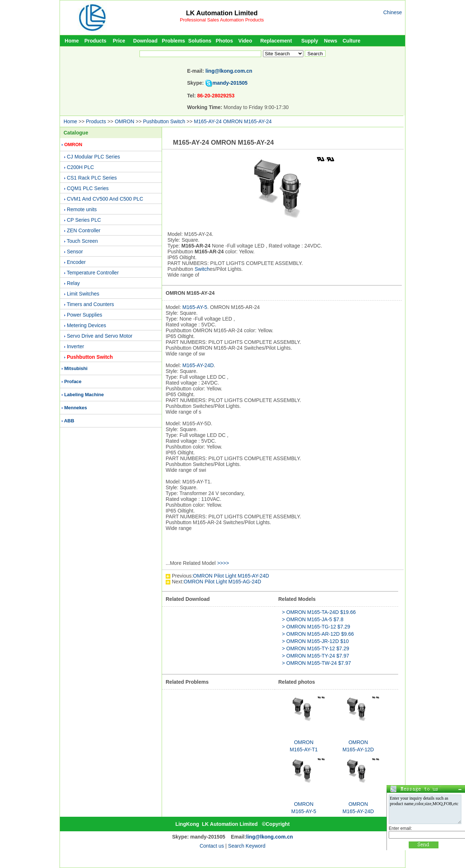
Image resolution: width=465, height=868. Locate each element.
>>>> (223, 563)
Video (245, 41)
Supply (310, 41)
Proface (73, 381)
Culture (351, 41)
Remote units (82, 209)
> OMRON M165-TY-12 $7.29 (316, 648)
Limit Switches (83, 294)
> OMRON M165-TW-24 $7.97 (316, 663)
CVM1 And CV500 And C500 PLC (105, 199)
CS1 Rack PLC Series (92, 178)
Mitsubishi (76, 368)
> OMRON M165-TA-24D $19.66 (319, 612)
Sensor (75, 252)
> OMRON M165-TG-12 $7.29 (316, 627)
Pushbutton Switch (164, 121)
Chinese (393, 12)
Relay (73, 283)
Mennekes (76, 408)
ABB (69, 421)
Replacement (276, 41)
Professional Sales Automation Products (222, 20)
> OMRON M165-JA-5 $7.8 (313, 619)
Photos (224, 41)
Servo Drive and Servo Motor (100, 336)
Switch (202, 269)
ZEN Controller (84, 230)
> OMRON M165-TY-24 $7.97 (316, 656)
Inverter (75, 346)
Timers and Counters (90, 304)
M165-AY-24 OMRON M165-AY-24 (233, 121)
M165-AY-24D (198, 365)
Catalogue (76, 133)
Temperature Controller (93, 273)
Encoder (76, 262)
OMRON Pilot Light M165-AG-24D (223, 582)
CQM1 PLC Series (88, 188)
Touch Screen (82, 241)
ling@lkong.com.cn (229, 71)
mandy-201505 (230, 83)
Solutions (200, 41)
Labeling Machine (84, 395)
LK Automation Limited (222, 13)
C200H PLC (80, 167)
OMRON (125, 121)
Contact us (212, 846)
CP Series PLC (84, 220)
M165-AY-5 (195, 307)
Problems (174, 41)
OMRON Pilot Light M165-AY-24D (231, 576)
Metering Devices (86, 325)
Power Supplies (84, 315)
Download (145, 41)
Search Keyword (247, 846)
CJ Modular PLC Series (93, 157)
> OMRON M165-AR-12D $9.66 (318, 634)
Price (119, 41)
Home (72, 41)
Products (95, 41)
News (331, 41)
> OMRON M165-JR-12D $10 (315, 641)
